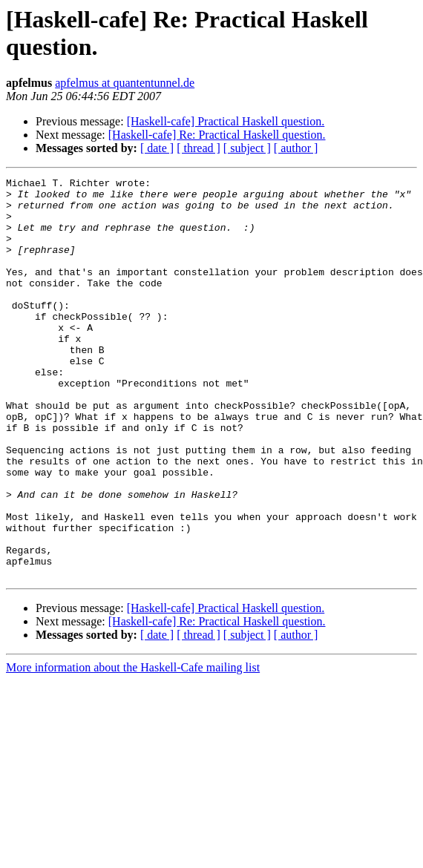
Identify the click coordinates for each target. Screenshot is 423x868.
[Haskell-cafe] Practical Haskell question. (226, 121)
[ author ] (296, 148)
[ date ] (157, 148)
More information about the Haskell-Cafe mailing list (133, 747)
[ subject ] (247, 148)
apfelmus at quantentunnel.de (125, 83)
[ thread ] (199, 148)
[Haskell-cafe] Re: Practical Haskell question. (217, 135)
